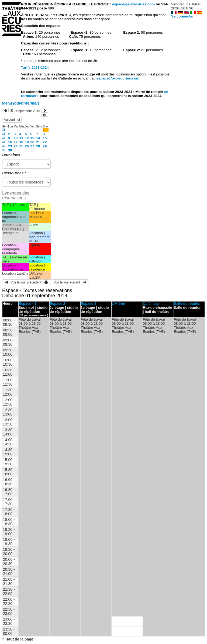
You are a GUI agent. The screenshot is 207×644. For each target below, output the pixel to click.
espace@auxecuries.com (133, 4)
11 (21, 138)
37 (4, 138)
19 (27, 142)
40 (4, 150)
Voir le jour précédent (23, 282)
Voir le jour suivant (69, 282)
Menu (21, 103)
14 (38, 138)
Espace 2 (57, 304)
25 (21, 146)
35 (4, 130)
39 (4, 146)
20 (32, 142)
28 (38, 146)
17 (16, 142)
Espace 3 (88, 304)
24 (16, 146)
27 (32, 146)
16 (10, 142)
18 (21, 142)
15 (45, 138)
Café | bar (151, 304)
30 (10, 150)
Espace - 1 (27, 304)
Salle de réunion (188, 304)
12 (27, 138)
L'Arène (118, 304)
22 (45, 142)
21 (38, 142)
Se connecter (182, 16)
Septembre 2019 (28, 111)
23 (10, 146)
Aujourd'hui (12, 120)
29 (45, 146)
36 (4, 134)
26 (27, 146)
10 (16, 138)
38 (4, 142)
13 (32, 138)
